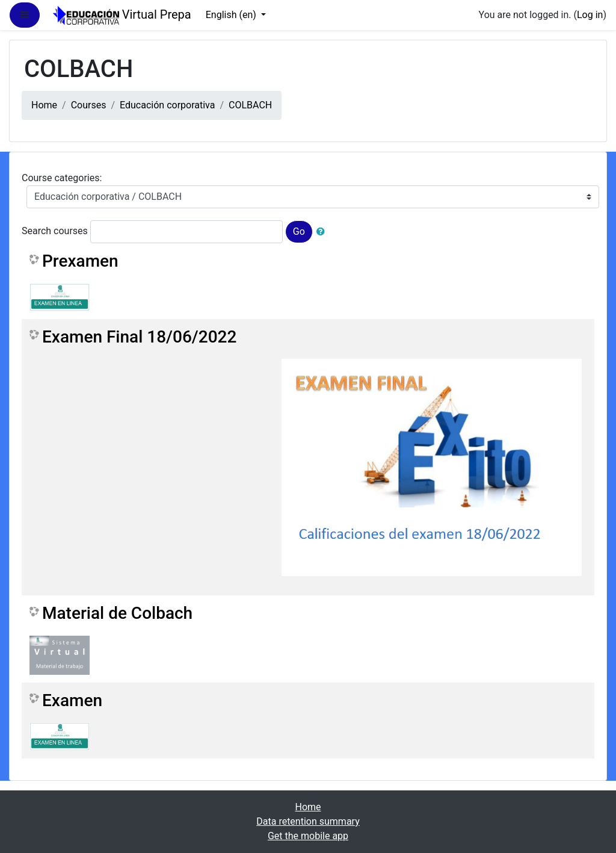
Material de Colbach (117, 613)
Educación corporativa (167, 105)
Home (44, 105)
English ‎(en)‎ (232, 15)
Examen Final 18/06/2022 (139, 337)
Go (299, 231)
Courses (89, 105)
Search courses (55, 231)
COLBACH (250, 105)
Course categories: (62, 178)
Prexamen (80, 261)
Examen (72, 700)
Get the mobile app (308, 836)
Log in (590, 15)
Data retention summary (308, 821)
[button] (323, 232)
